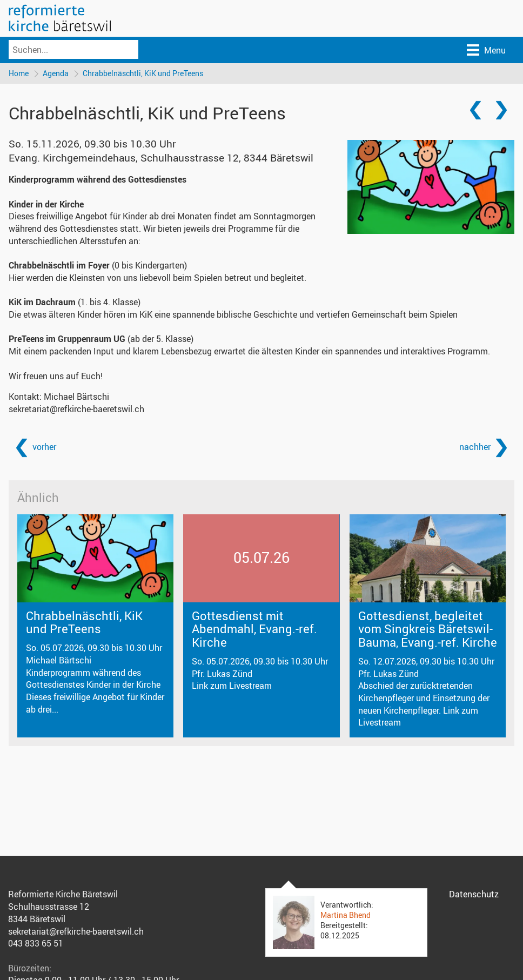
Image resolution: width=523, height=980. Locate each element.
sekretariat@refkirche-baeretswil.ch (76, 409)
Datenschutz (474, 894)
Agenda (56, 73)
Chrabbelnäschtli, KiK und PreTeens (143, 73)
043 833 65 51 (36, 943)
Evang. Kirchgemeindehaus (161, 158)
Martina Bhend (346, 915)
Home (19, 73)
